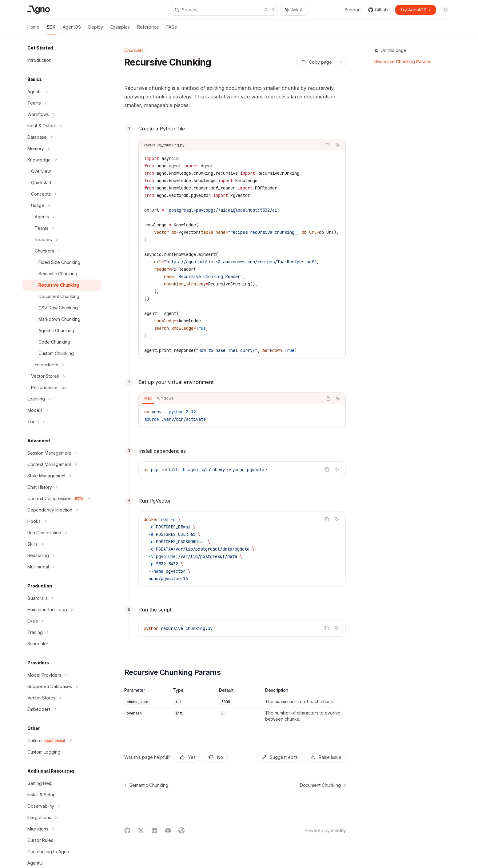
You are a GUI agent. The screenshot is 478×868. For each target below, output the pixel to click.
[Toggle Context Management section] (62, 464)
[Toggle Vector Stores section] (62, 376)
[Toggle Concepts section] (62, 194)
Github (378, 10)
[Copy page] (317, 62)
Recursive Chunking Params (403, 61)
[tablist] (230, 399)
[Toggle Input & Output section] (62, 126)
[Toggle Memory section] (62, 149)
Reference (148, 29)
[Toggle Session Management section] (62, 453)
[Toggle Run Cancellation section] (62, 533)
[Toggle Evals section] (62, 621)
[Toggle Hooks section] (62, 521)
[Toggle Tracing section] (62, 632)
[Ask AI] (338, 145)
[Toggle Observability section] (62, 806)
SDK (51, 29)
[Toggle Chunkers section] (62, 251)
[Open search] (224, 10)
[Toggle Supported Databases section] (62, 687)
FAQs (172, 29)
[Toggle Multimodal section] (62, 567)
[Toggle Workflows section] (62, 114)
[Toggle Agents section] (62, 92)
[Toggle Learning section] (62, 399)
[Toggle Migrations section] (62, 829)
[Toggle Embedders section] (62, 365)
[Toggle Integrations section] (62, 818)
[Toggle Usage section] (62, 205)
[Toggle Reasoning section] (62, 555)
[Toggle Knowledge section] (62, 160)
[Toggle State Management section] (62, 476)
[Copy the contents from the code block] (328, 145)
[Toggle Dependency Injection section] (62, 510)
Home (33, 29)
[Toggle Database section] (62, 137)
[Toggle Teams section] (62, 103)
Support (349, 10)
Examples (120, 29)
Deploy (96, 29)
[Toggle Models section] (62, 410)
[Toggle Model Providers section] (62, 675)
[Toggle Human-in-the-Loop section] (62, 610)
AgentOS (72, 29)
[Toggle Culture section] (62, 741)
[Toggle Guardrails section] (62, 598)
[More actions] (341, 62)
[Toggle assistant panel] (294, 10)
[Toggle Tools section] (62, 422)
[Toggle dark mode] (446, 10)
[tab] (148, 398)
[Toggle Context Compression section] (62, 499)
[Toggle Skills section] (62, 544)
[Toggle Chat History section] (62, 487)
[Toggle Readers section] (62, 240)
